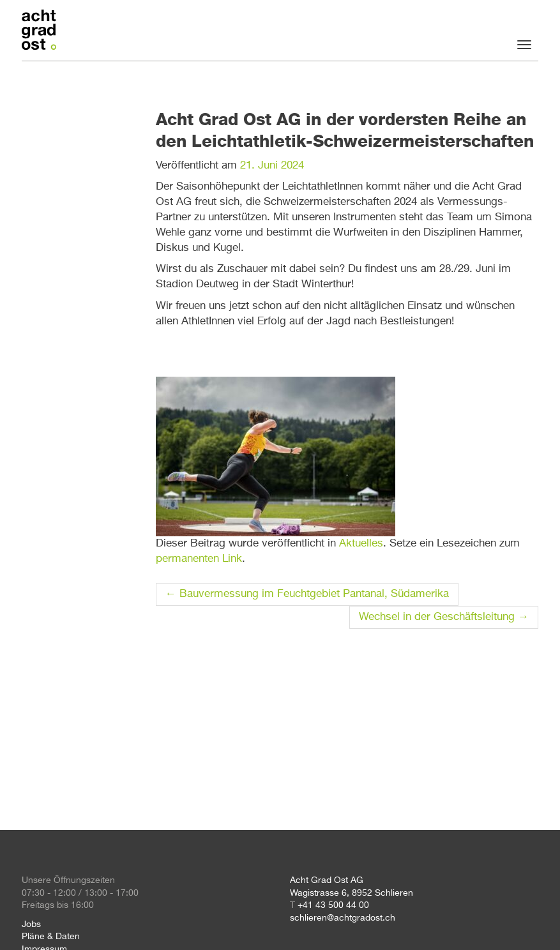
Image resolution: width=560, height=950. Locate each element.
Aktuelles (361, 544)
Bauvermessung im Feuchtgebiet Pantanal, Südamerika (307, 594)
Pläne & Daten (51, 937)
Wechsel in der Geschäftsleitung (444, 617)
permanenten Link (199, 559)
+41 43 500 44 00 (333, 905)
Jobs (31, 924)
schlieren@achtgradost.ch (343, 918)
